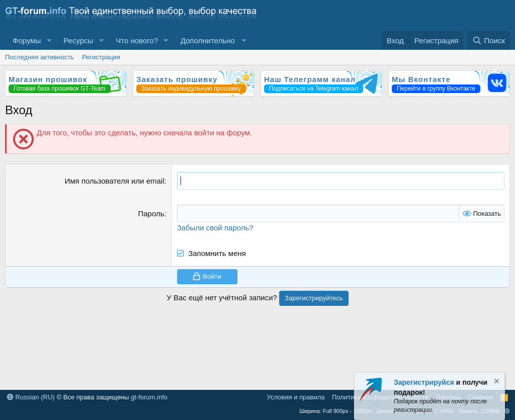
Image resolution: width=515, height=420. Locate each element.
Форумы (27, 40)
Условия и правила (296, 397)
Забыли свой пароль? (215, 228)
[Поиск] (489, 40)
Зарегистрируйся (424, 382)
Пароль (151, 214)
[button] (49, 40)
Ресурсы (78, 40)
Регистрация (101, 57)
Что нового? (137, 40)
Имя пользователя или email (114, 181)
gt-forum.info (149, 397)
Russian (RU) (31, 397)
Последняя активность (39, 57)
